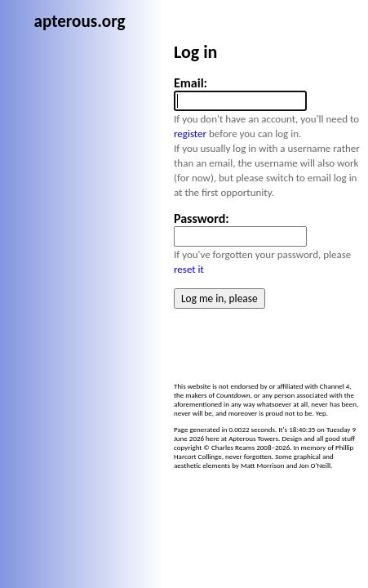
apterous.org (159, 13)
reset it (195, 242)
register (204, 151)
